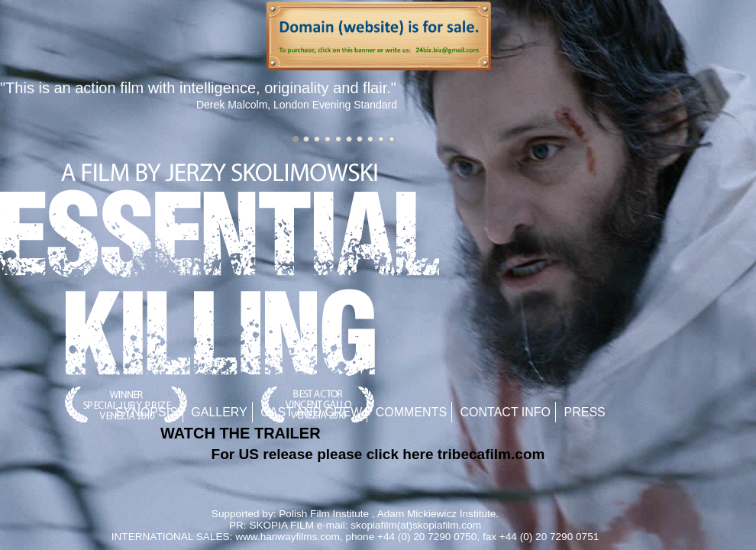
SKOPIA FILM (281, 525)
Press (585, 412)
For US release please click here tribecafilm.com (378, 454)
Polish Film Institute (324, 514)
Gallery (219, 412)
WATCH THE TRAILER (241, 433)
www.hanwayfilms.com (288, 537)
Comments (411, 412)
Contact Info (506, 412)
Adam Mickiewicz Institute (437, 514)
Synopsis (147, 412)
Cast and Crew (311, 412)
